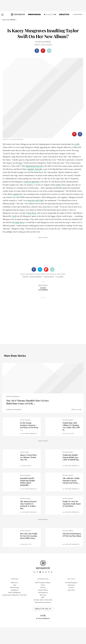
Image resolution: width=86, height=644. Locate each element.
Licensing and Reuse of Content (15, 612)
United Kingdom (71, 599)
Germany (71, 602)
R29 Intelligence (15, 609)
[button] (75, 17)
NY (18, 239)
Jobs (15, 602)
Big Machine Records (34, 183)
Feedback (15, 607)
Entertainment (36, 293)
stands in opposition (32, 198)
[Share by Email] (49, 51)
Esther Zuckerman (43, 42)
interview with (36, 217)
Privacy (43, 604)
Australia (71, 607)
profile (58, 201)
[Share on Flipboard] (46, 286)
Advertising (15, 604)
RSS (43, 614)
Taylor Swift (49, 293)
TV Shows (59, 293)
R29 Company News (43, 599)
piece (21, 179)
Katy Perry (32, 230)
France (71, 604)
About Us (15, 599)
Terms (43, 602)
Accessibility (43, 609)
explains (16, 211)
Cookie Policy (43, 607)
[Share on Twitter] (40, 286)
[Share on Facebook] (37, 51)
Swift (14, 233)
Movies (25, 293)
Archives (43, 612)
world (76, 161)
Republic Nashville (35, 186)
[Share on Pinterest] (43, 51)
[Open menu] (2, 14)
